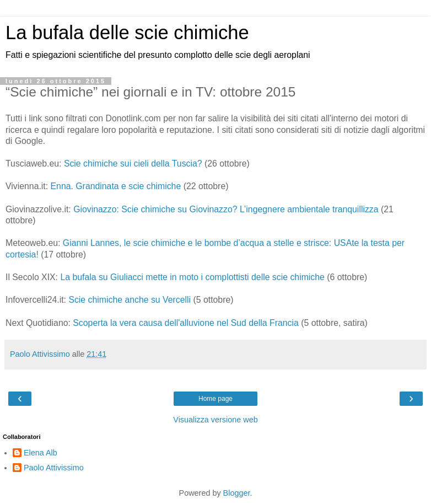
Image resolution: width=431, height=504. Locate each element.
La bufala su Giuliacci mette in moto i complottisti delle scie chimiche (192, 277)
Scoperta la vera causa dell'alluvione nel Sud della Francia (186, 323)
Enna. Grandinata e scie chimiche (116, 186)
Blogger (237, 493)
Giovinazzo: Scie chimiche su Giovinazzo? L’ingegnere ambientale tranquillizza (226, 209)
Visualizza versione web (215, 420)
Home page (215, 399)
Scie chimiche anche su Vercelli (130, 300)
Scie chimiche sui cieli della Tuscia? (133, 163)
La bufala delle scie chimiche (127, 33)
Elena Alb (41, 453)
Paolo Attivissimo (54, 468)
